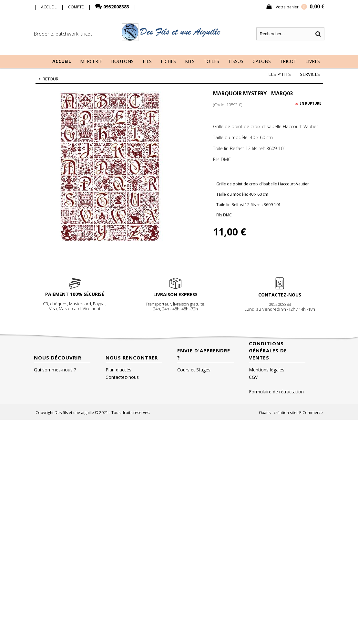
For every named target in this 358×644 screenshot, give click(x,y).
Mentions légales (267, 370)
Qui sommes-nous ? (55, 370)
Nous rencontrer (132, 358)
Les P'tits (280, 74)
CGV (253, 377)
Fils (147, 61)
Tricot (288, 61)
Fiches (168, 61)
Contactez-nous (122, 377)
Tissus (236, 61)
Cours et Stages (194, 370)
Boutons (122, 61)
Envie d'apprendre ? (204, 354)
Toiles (211, 61)
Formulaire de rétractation (276, 392)
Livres (313, 61)
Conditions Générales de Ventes (268, 350)
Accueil (62, 61)
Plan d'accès (118, 370)
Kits (190, 61)
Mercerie (91, 61)
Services (310, 74)
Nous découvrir (58, 358)
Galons (262, 61)
